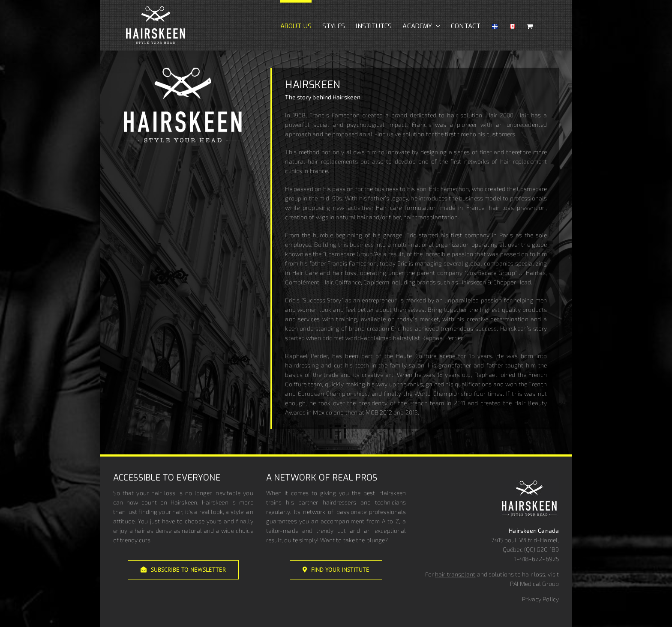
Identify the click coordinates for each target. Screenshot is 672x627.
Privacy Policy (540, 599)
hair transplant (455, 574)
